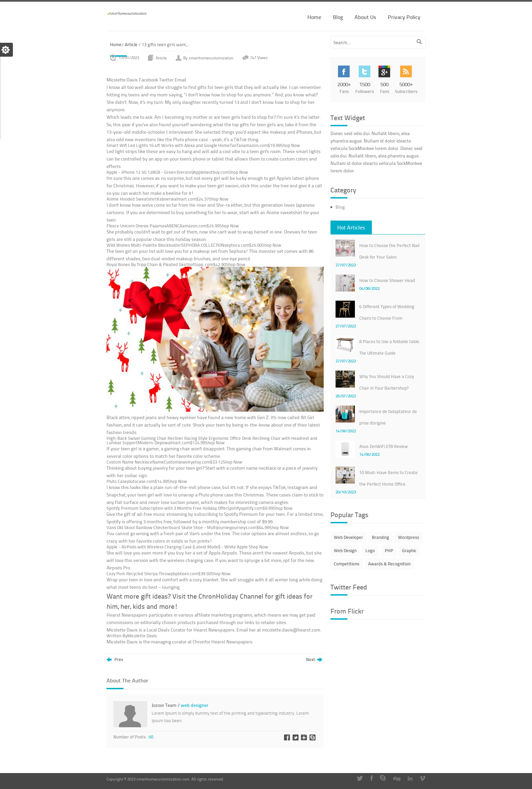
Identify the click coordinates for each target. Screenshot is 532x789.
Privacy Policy (404, 17)
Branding (381, 537)
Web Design (345, 550)
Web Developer (348, 537)
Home (314, 17)
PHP (389, 550)
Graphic (409, 550)
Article (131, 44)
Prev (115, 660)
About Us (365, 17)
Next (314, 660)
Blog (338, 17)
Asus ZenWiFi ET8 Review (384, 446)
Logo (370, 550)
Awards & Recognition (389, 564)
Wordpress (408, 537)
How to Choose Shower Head (387, 280)
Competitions (347, 564)
